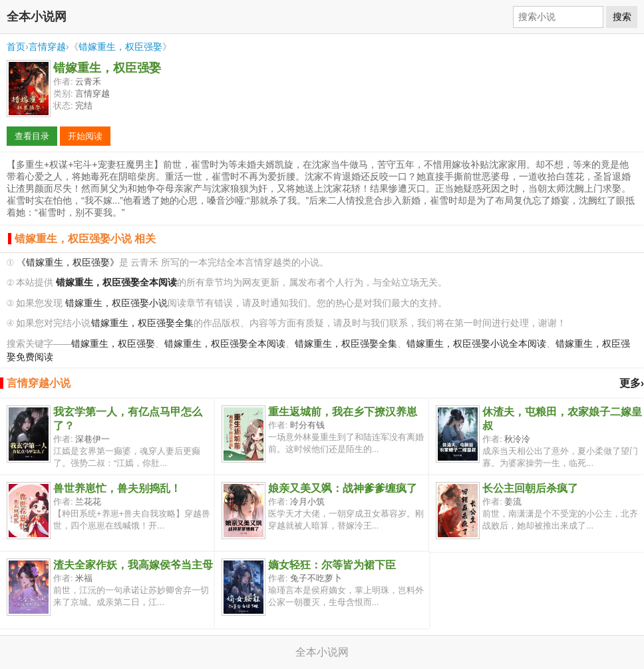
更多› (632, 383)
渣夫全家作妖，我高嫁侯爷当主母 (133, 565)
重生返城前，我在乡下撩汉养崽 (343, 412)
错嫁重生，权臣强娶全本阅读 (225, 344)
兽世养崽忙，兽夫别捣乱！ (117, 488)
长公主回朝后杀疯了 (530, 488)
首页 (16, 47)
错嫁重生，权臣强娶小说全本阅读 (476, 344)
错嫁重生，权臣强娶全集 (142, 323)
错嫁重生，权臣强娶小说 (116, 303)
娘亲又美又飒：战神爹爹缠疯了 (343, 488)
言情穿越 (47, 47)
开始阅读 (85, 136)
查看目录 (32, 136)
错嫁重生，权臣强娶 (120, 47)
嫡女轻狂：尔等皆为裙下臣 (332, 565)
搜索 (622, 17)
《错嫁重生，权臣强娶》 (68, 263)
